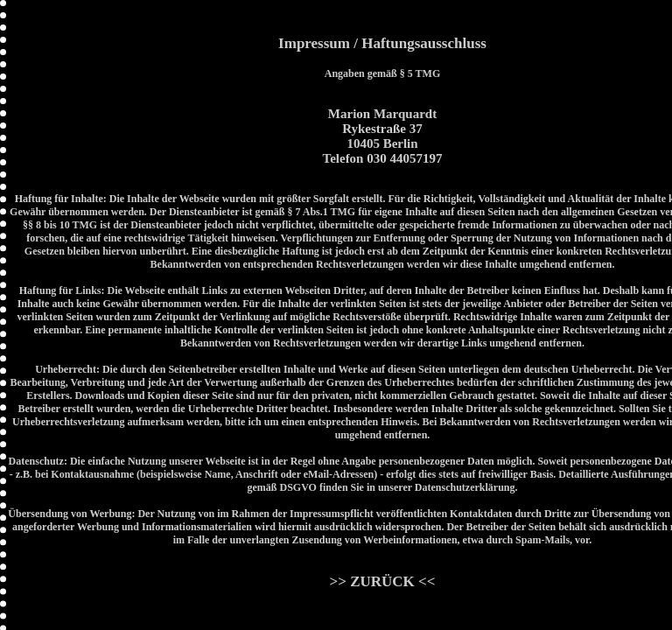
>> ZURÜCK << (383, 581)
